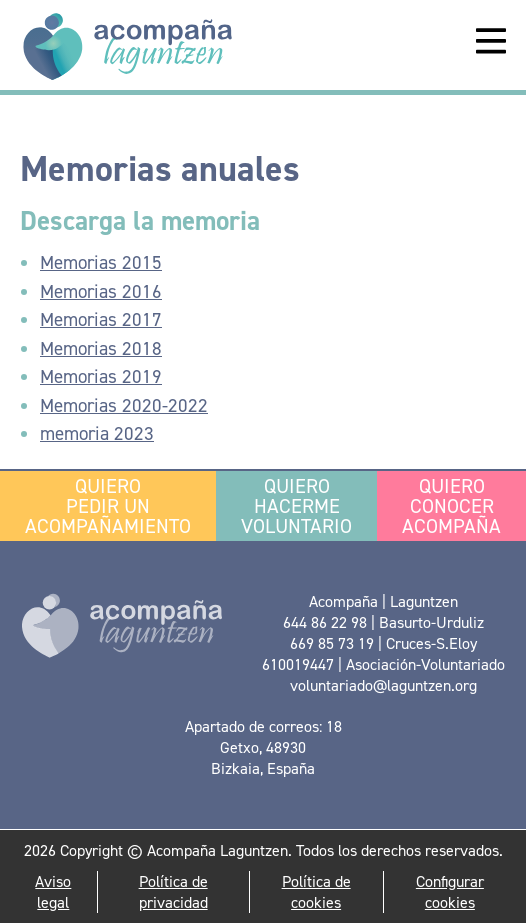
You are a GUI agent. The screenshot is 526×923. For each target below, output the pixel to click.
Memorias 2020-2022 (124, 405)
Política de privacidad (173, 892)
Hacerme (296, 506)
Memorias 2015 (101, 262)
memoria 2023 (97, 433)
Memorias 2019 (101, 376)
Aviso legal (53, 892)
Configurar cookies (450, 892)
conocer (451, 506)
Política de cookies (316, 892)
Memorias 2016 (101, 291)
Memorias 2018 (101, 348)
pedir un (108, 506)
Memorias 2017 (101, 319)
